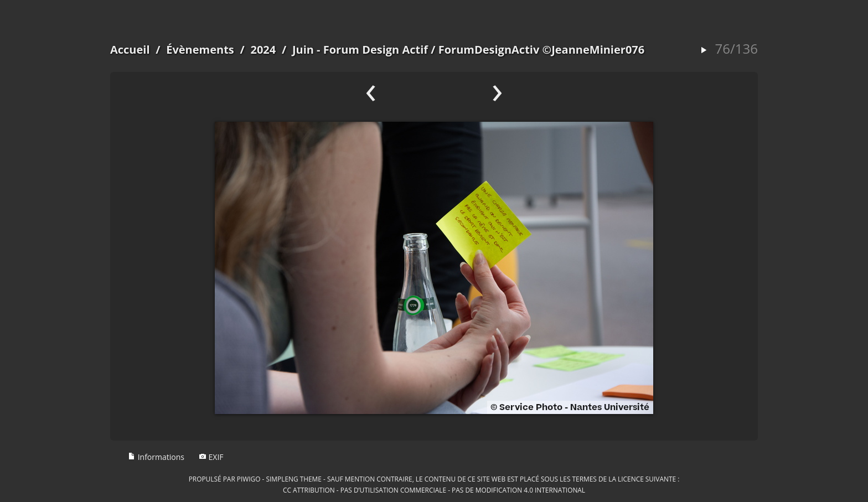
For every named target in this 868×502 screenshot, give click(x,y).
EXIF (211, 457)
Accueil (130, 50)
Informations (156, 457)
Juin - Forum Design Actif (360, 50)
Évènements (200, 50)
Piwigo (249, 479)
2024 (263, 50)
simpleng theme (294, 479)
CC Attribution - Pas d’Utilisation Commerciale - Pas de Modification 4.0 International (434, 490)
